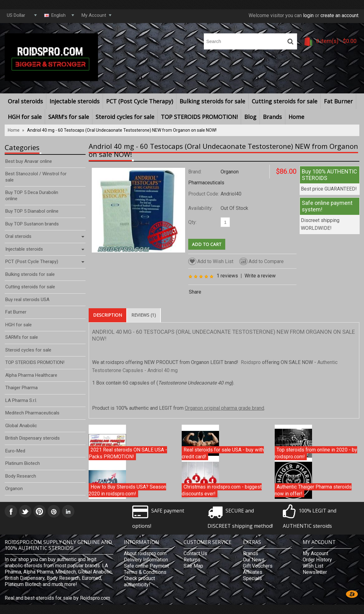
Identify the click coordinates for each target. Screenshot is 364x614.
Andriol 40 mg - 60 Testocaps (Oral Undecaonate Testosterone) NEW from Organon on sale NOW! (122, 130)
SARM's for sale (69, 117)
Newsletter (315, 572)
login (308, 15)
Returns (192, 560)
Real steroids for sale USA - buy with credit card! (223, 453)
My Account (315, 553)
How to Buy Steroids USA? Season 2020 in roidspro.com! (127, 490)
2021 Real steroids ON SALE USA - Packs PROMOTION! (128, 453)
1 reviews (227, 276)
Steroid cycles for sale (125, 117)
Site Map (193, 566)
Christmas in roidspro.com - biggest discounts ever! (222, 490)
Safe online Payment (146, 566)
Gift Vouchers (258, 566)
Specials (252, 578)
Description (107, 315)
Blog (250, 117)
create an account (339, 15)
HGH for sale (25, 117)
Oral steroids (25, 101)
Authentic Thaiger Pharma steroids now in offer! (313, 490)
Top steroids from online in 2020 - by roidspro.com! (316, 453)
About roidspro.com (145, 553)
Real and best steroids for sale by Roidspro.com (57, 598)
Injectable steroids (75, 101)
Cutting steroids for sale (285, 101)
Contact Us (195, 553)
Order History (317, 560)
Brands (272, 117)
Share (195, 292)
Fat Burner (338, 101)
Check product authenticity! (139, 581)
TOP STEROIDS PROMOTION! (199, 117)
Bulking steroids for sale (212, 101)
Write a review (260, 276)
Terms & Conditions (145, 572)
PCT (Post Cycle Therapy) (140, 101)
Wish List (313, 566)
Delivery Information (146, 560)
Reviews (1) (144, 315)
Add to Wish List (211, 261)
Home (296, 117)
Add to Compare (261, 261)
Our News (254, 560)
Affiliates (253, 572)
